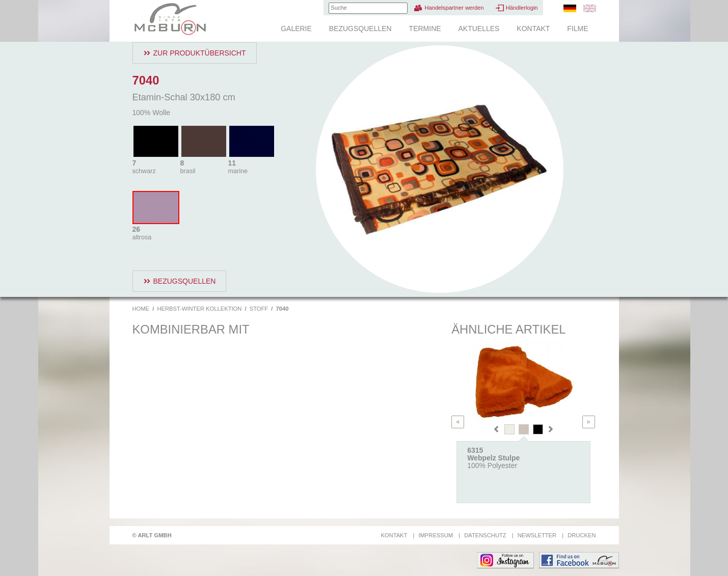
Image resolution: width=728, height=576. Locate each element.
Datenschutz (485, 535)
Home (141, 309)
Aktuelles (479, 29)
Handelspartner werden (454, 8)
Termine (425, 29)
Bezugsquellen (360, 29)
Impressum (436, 535)
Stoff (259, 309)
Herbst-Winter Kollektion (199, 309)
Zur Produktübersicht (200, 53)
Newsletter (537, 535)
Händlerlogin (522, 8)
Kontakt (533, 29)
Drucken (582, 535)
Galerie (296, 29)
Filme (577, 29)
